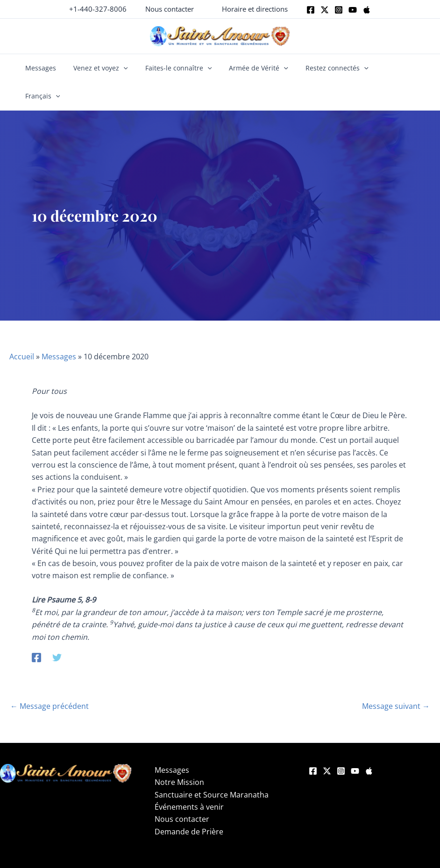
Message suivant (396, 678)
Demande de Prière (189, 804)
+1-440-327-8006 (98, 9)
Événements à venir (189, 779)
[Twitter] (325, 10)
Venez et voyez (103, 68)
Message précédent (50, 678)
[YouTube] (355, 743)
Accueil (22, 329)
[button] (170, 9)
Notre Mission (179, 754)
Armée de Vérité (254, 68)
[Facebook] (311, 10)
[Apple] (367, 10)
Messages (47, 68)
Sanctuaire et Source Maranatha (212, 767)
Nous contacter (182, 791)
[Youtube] (353, 10)
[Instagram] (339, 10)
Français (391, 68)
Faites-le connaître (178, 68)
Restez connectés (328, 68)
